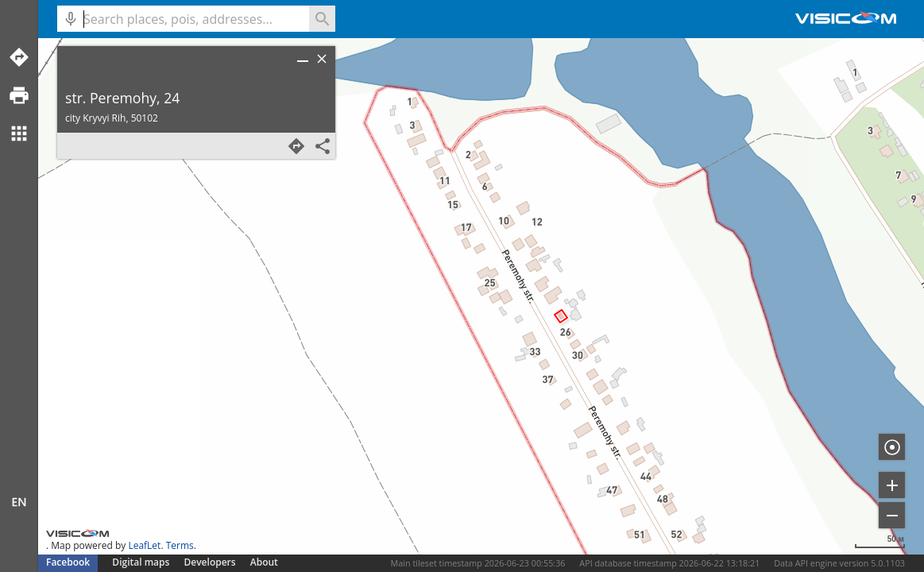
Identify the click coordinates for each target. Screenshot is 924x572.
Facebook (68, 562)
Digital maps (142, 562)
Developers (210, 562)
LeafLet (144, 545)
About (264, 562)
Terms (180, 545)
